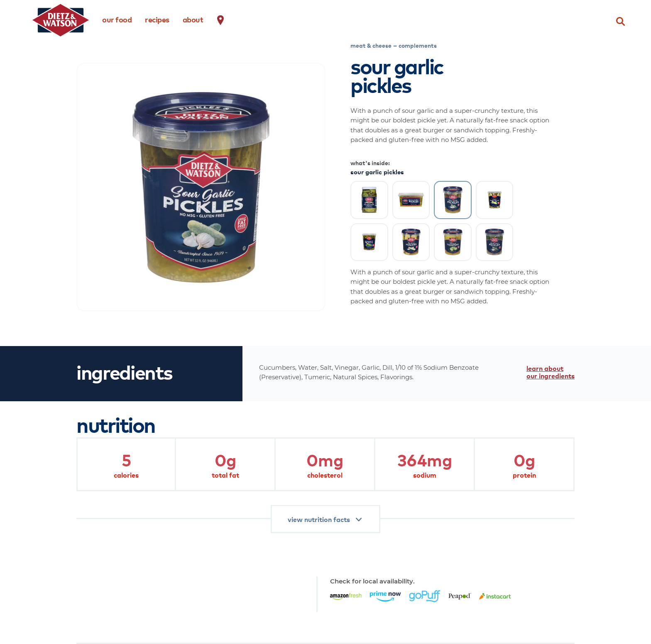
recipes (157, 19)
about (193, 19)
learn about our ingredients (551, 372)
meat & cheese (371, 45)
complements (418, 45)
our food (117, 19)
